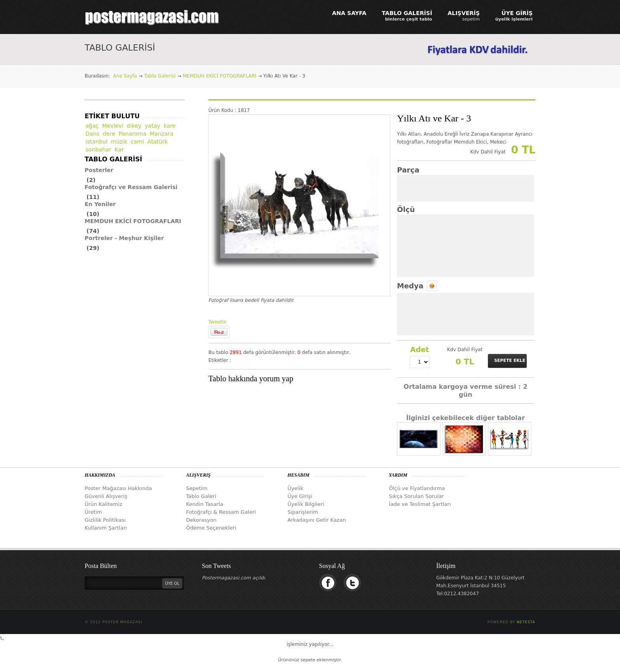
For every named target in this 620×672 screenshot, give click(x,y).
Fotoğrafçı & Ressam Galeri (221, 512)
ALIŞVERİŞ (464, 16)
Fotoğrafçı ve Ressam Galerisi (131, 187)
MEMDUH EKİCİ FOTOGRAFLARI (219, 76)
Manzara (162, 134)
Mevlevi (113, 126)
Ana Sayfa (125, 76)
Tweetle (217, 322)
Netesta (526, 622)
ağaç (92, 126)
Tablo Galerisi (160, 76)
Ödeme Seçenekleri (211, 528)
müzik (119, 142)
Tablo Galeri (201, 496)
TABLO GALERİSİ (407, 16)
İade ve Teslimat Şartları (420, 504)
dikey (134, 126)
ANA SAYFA (349, 13)
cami (138, 142)
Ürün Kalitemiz (103, 504)
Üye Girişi (300, 496)
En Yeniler (100, 204)
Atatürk (158, 142)
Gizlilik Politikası (105, 520)
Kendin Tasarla (205, 504)
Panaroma (132, 134)
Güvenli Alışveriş (106, 496)
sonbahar (98, 150)
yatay (152, 126)
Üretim (93, 512)
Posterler (99, 170)
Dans (93, 134)
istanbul (96, 142)
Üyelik (295, 488)
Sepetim (197, 488)
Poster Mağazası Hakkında (118, 488)
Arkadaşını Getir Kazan (317, 520)
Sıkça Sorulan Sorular (417, 496)
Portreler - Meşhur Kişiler (124, 238)
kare (170, 126)
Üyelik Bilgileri (306, 504)
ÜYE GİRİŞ (514, 16)
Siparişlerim (303, 512)
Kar (119, 150)
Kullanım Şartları (106, 528)
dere (109, 134)
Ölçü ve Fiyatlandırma (417, 488)
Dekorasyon (201, 520)
